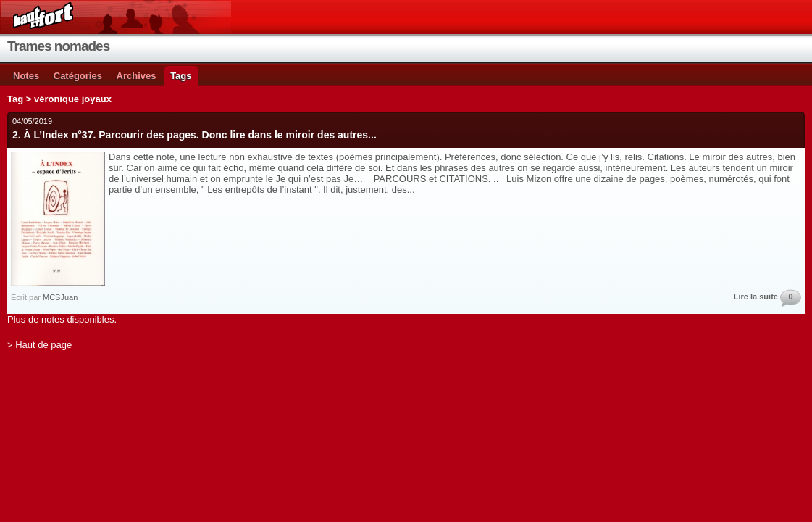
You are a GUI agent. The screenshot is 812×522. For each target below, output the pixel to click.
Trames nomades (58, 46)
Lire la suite (756, 297)
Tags (181, 76)
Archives (137, 76)
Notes (26, 76)
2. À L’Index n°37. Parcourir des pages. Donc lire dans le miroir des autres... (194, 135)
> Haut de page (39, 345)
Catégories (78, 76)
